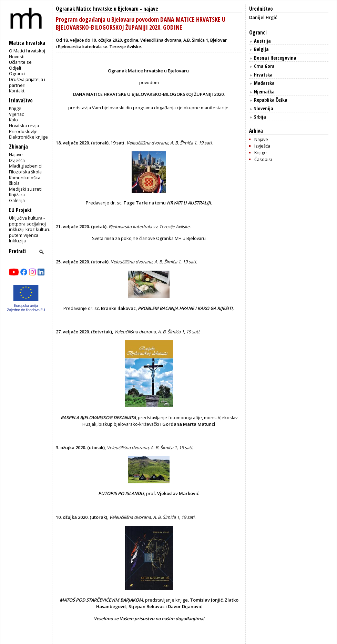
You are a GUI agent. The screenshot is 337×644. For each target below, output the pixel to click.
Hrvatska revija (24, 125)
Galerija (17, 200)
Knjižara (17, 194)
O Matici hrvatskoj (27, 51)
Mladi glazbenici (25, 166)
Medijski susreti (25, 189)
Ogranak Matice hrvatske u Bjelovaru (97, 9)
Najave (16, 154)
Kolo (13, 120)
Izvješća (17, 160)
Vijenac (16, 114)
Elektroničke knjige (28, 137)
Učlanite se (20, 62)
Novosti (17, 57)
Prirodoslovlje (23, 131)
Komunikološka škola (25, 180)
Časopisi (263, 159)
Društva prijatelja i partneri (27, 82)
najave (151, 9)
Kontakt (17, 91)
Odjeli (15, 68)
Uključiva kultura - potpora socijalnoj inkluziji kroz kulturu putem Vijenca (30, 227)
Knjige (15, 108)
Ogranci (17, 73)
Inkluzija (17, 241)
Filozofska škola (25, 172)
